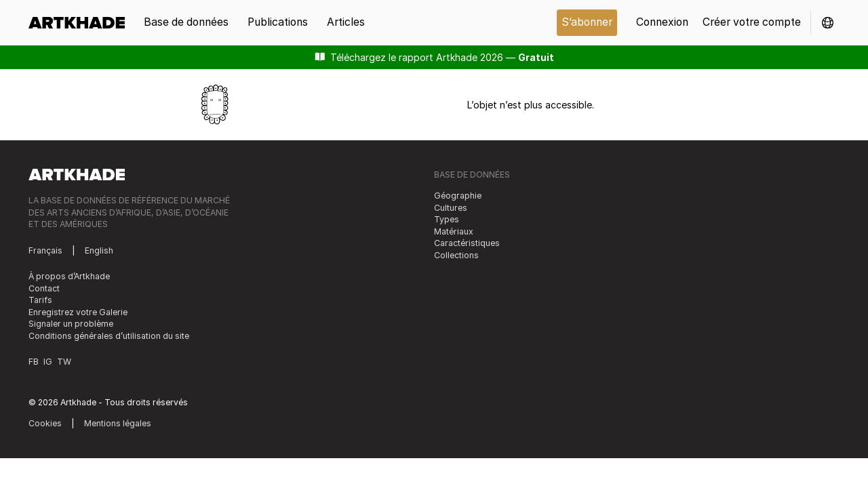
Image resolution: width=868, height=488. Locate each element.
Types (447, 219)
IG (48, 362)
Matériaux (454, 231)
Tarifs (40, 300)
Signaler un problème (71, 324)
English (99, 250)
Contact (44, 288)
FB (34, 362)
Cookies (45, 423)
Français (45, 250)
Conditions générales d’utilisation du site (109, 336)
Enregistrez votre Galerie (78, 312)
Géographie (458, 196)
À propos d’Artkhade (69, 276)
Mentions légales (118, 423)
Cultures (451, 208)
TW (64, 362)
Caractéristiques (467, 243)
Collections (456, 255)
